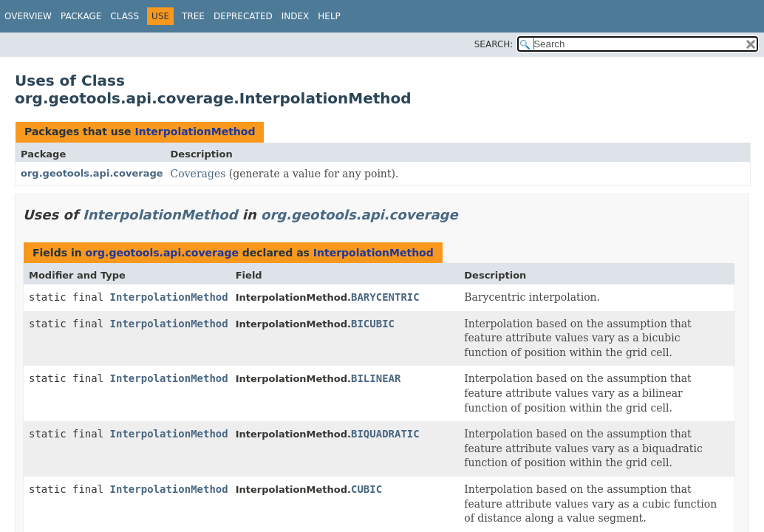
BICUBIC (373, 324)
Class (125, 16)
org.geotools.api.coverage (92, 173)
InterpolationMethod (195, 132)
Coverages (198, 174)
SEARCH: (494, 44)
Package (81, 16)
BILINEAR (376, 378)
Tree (193, 16)
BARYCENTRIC (385, 297)
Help (329, 16)
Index (296, 16)
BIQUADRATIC (385, 434)
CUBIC (366, 489)
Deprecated (243, 16)
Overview (28, 16)
